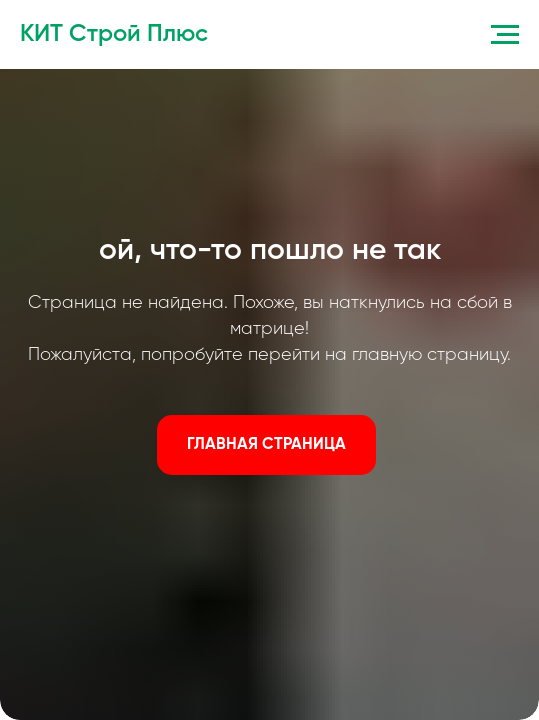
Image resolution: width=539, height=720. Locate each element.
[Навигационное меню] (505, 35)
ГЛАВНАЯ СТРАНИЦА (266, 445)
